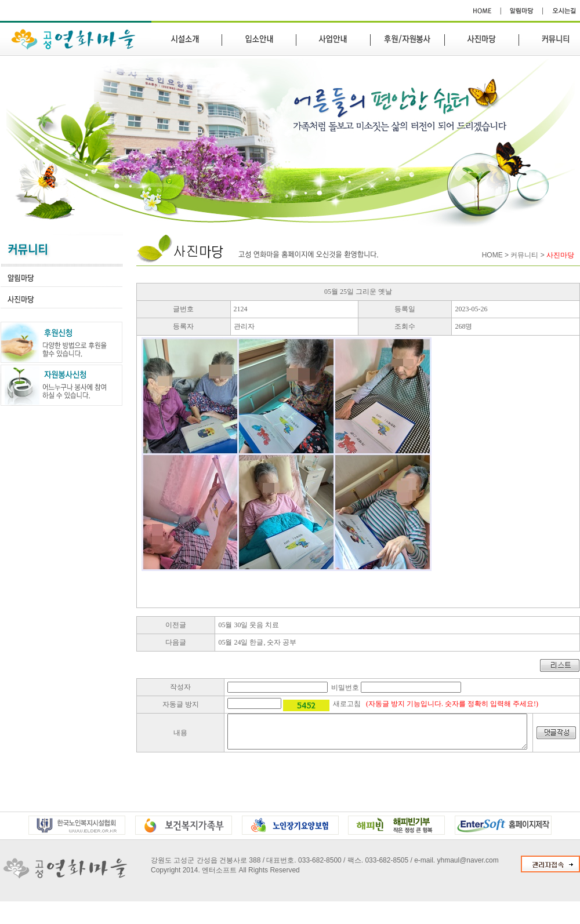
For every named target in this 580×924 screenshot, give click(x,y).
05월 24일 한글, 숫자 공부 (257, 642)
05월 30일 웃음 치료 (249, 625)
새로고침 (347, 704)
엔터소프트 (219, 877)
